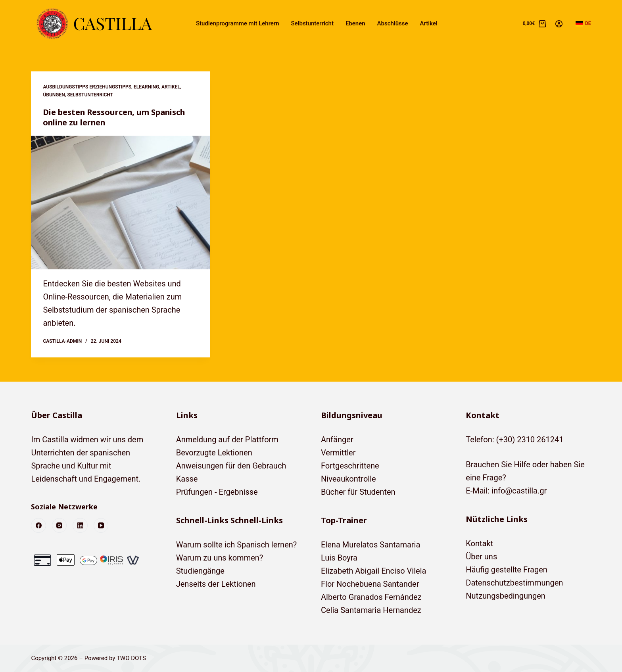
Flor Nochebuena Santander (370, 584)
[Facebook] (38, 526)
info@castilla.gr (519, 491)
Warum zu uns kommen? (220, 558)
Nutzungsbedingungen (506, 596)
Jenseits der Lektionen (216, 584)
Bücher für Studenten (358, 492)
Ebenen (355, 23)
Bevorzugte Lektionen (214, 453)
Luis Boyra (339, 558)
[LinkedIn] (80, 526)
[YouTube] (101, 526)
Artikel (429, 23)
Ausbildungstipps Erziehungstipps (87, 87)
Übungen (54, 95)
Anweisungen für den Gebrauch (231, 466)
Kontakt (479, 543)
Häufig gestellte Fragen (507, 570)
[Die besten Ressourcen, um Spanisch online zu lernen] (120, 203)
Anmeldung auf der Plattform (227, 440)
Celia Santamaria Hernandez (371, 610)
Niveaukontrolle (348, 479)
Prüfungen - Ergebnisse (217, 492)
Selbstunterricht (312, 23)
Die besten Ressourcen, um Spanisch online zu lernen (115, 117)
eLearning (146, 87)
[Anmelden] (559, 24)
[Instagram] (60, 526)
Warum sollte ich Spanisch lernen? (237, 545)
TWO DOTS (131, 658)
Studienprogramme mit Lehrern (238, 23)
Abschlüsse (393, 23)
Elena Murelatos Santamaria (371, 545)
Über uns (481, 557)
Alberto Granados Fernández (371, 597)
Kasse (187, 479)
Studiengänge (200, 571)
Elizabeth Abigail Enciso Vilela (373, 571)
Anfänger (337, 440)
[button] (583, 24)
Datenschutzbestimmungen (514, 583)
